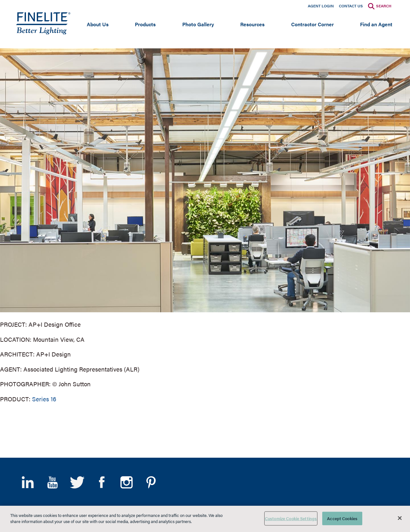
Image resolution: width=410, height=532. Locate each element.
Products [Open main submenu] (145, 24)
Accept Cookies (342, 518)
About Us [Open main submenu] (98, 24)
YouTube (52, 482)
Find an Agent (376, 24)
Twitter (77, 482)
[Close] (400, 518)
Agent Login (321, 6)
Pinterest (151, 482)
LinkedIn (28, 482)
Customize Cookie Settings (291, 518)
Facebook (102, 482)
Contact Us (351, 6)
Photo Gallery (198, 24)
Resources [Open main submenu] (252, 24)
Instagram (126, 482)
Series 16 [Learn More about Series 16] (44, 399)
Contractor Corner (312, 24)
